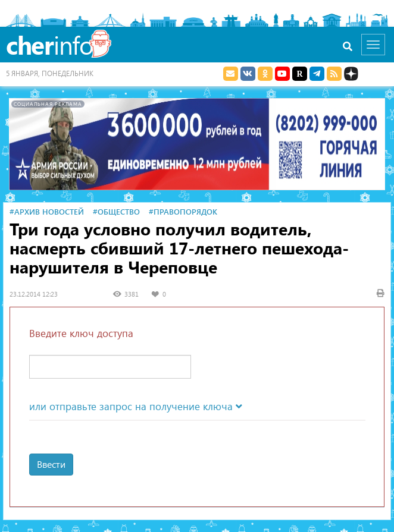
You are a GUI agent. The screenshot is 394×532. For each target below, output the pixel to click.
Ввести (51, 464)
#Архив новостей (47, 211)
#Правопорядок (183, 211)
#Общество (116, 211)
